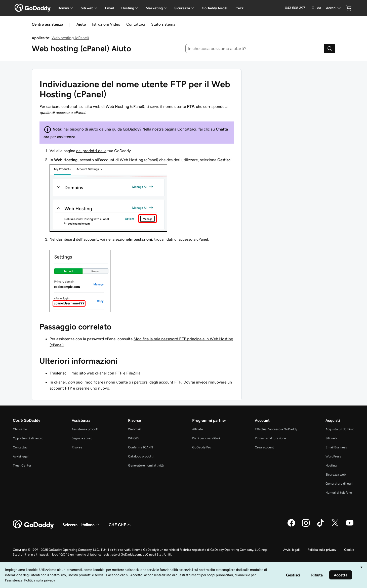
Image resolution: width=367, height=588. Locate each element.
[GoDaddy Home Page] (34, 525)
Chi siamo (20, 429)
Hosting (331, 465)
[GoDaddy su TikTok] (320, 526)
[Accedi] (334, 8)
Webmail (134, 429)
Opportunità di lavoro (28, 438)
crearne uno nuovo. (93, 388)
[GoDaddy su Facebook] (291, 526)
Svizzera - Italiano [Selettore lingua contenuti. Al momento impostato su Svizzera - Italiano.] (82, 525)
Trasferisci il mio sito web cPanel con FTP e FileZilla (95, 373)
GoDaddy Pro (202, 447)
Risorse (77, 447)
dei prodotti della (91, 151)
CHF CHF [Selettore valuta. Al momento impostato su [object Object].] (120, 525)
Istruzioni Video (106, 24)
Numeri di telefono (339, 493)
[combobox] (255, 49)
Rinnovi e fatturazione (270, 438)
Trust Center (22, 465)
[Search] (330, 49)
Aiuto (81, 24)
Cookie (349, 550)
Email (110, 8)
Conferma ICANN (140, 447)
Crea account (264, 447)
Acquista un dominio (340, 429)
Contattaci (136, 24)
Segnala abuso (82, 438)
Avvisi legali (21, 456)
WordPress (333, 456)
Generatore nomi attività (146, 465)
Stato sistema (163, 24)
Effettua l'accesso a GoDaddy (276, 429)
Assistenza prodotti (86, 429)
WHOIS (133, 438)
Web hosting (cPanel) (70, 38)
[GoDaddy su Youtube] (350, 526)
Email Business (336, 447)
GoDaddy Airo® (215, 8)
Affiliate (198, 429)
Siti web (331, 438)
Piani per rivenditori (206, 438)
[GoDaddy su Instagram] (306, 526)
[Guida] (316, 8)
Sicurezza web (336, 474)
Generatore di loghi (339, 484)
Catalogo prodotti (141, 456)
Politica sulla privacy (322, 550)
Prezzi (239, 8)
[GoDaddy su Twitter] (335, 526)
